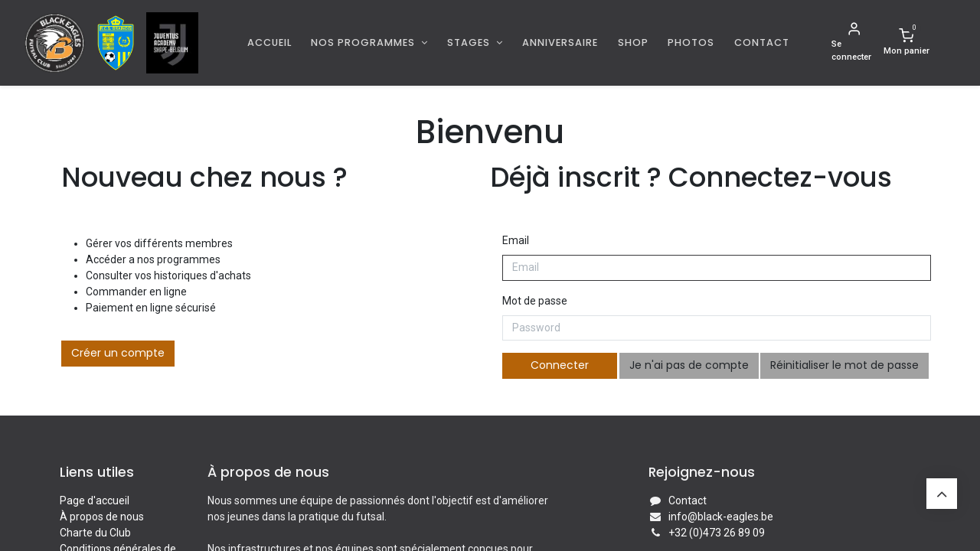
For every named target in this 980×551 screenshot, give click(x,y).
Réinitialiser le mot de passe (844, 365)
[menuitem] (269, 42)
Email (516, 240)
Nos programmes (364, 42)
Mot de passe (535, 301)
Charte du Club (95, 533)
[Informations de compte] (854, 43)
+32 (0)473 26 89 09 (717, 533)
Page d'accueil (95, 500)
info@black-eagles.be (721, 517)
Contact (688, 500)
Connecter (560, 365)
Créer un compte (118, 353)
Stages (470, 42)
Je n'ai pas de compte (689, 365)
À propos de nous (102, 517)
